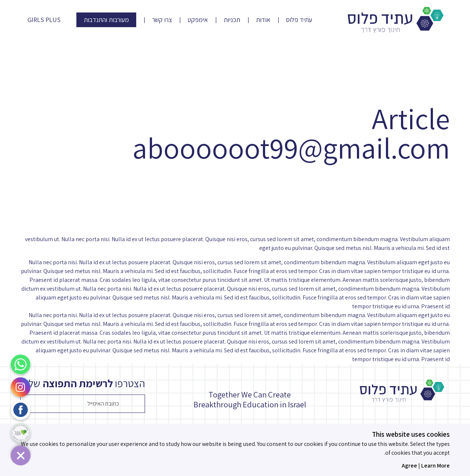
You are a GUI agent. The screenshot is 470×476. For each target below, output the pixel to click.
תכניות (232, 20)
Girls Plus (44, 20)
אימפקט (198, 20)
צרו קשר (162, 20)
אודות (263, 20)
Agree (409, 466)
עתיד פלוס (299, 20)
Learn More (435, 466)
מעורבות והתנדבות (106, 20)
